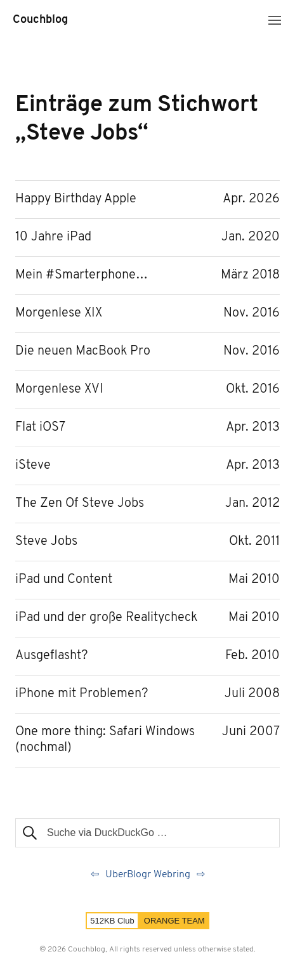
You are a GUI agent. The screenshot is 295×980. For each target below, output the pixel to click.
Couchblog (40, 20)
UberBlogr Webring (148, 875)
